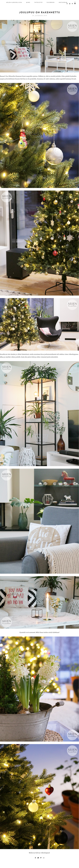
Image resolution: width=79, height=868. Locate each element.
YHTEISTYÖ (38, 2)
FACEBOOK (51, 2)
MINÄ (28, 2)
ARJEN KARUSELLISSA (14, 2)
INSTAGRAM (63, 2)
